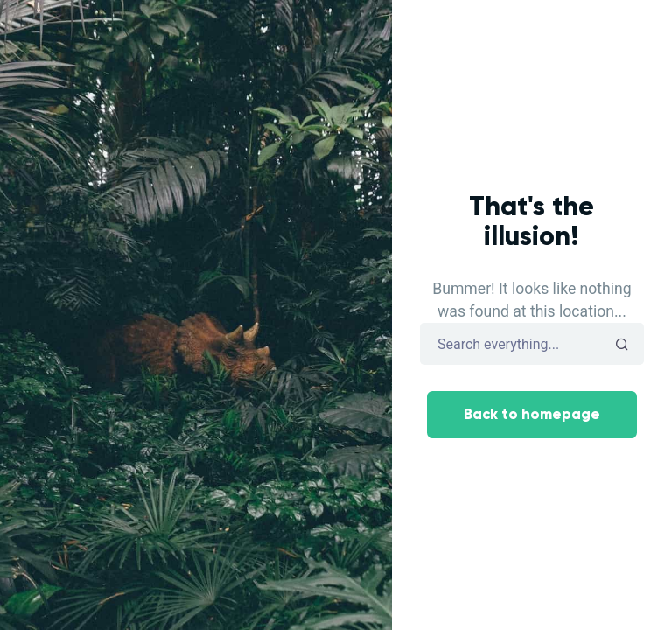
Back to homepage (532, 414)
